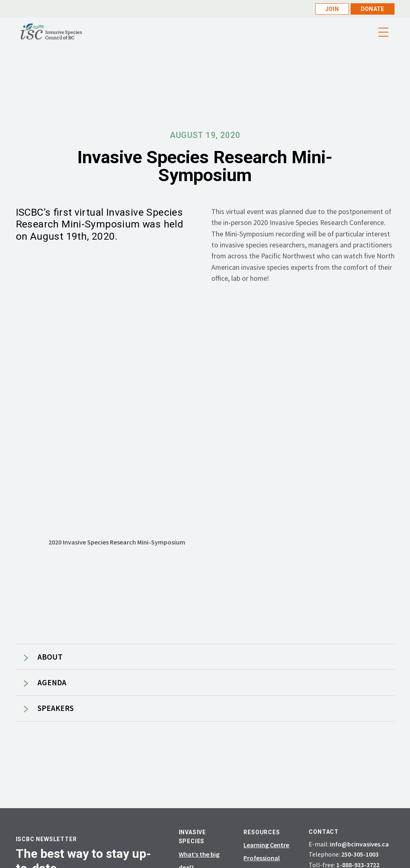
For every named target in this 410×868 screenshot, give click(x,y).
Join (332, 9)
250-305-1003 (360, 854)
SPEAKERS (56, 708)
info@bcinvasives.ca (359, 844)
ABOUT (50, 657)
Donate (373, 9)
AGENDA (52, 683)
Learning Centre (266, 845)
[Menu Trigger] (384, 33)
